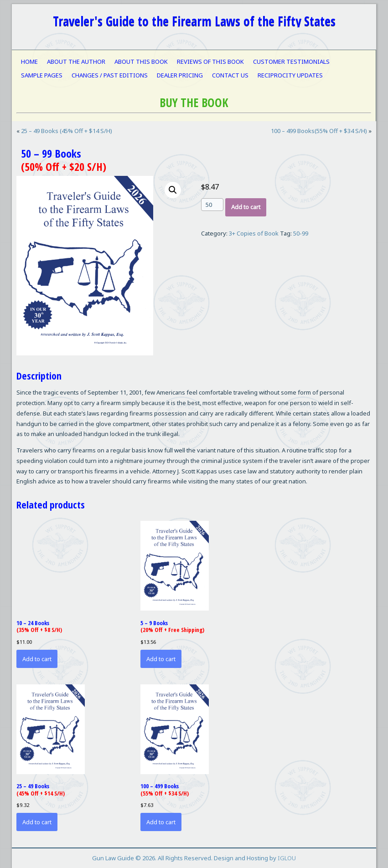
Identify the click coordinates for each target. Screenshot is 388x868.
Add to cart (246, 207)
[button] (173, 190)
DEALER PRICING (180, 75)
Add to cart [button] (37, 659)
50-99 (301, 233)
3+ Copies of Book (254, 233)
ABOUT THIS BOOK (141, 62)
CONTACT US (230, 75)
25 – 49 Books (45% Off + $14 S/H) (67, 131)
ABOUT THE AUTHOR (76, 62)
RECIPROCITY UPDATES (290, 75)
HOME (29, 62)
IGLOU (287, 858)
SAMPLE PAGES (42, 75)
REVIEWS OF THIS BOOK (210, 62)
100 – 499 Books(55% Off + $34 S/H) (319, 131)
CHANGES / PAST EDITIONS (110, 75)
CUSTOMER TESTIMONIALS (291, 62)
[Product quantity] (212, 205)
